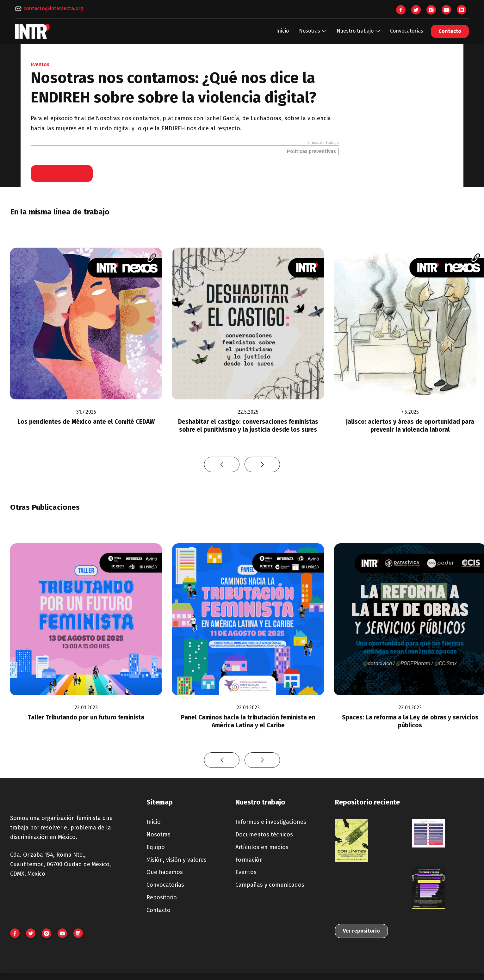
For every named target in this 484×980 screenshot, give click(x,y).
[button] (313, 31)
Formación (249, 860)
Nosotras (158, 835)
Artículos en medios (262, 847)
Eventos (246, 872)
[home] (33, 31)
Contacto (450, 31)
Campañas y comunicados (270, 885)
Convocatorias (407, 31)
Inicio (282, 31)
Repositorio (162, 897)
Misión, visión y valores (177, 860)
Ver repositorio (361, 931)
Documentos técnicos (264, 835)
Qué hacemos (165, 872)
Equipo (156, 847)
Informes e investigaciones (271, 822)
